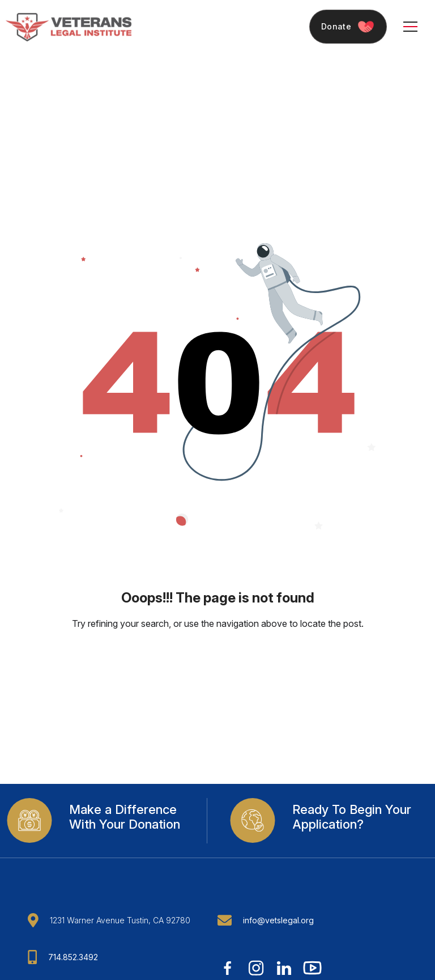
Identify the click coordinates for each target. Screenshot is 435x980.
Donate (348, 27)
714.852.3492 (73, 957)
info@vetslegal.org (278, 920)
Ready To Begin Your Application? (352, 817)
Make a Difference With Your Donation (125, 817)
